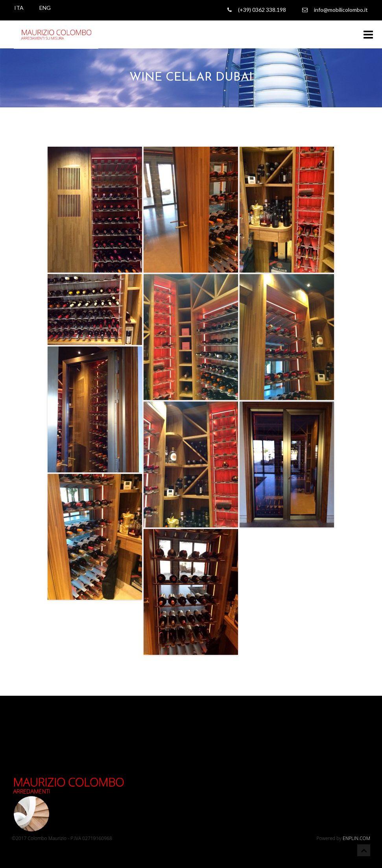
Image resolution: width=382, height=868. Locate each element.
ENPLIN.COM (356, 838)
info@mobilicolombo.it (335, 10)
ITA (19, 8)
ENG (45, 8)
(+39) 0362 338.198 (257, 10)
